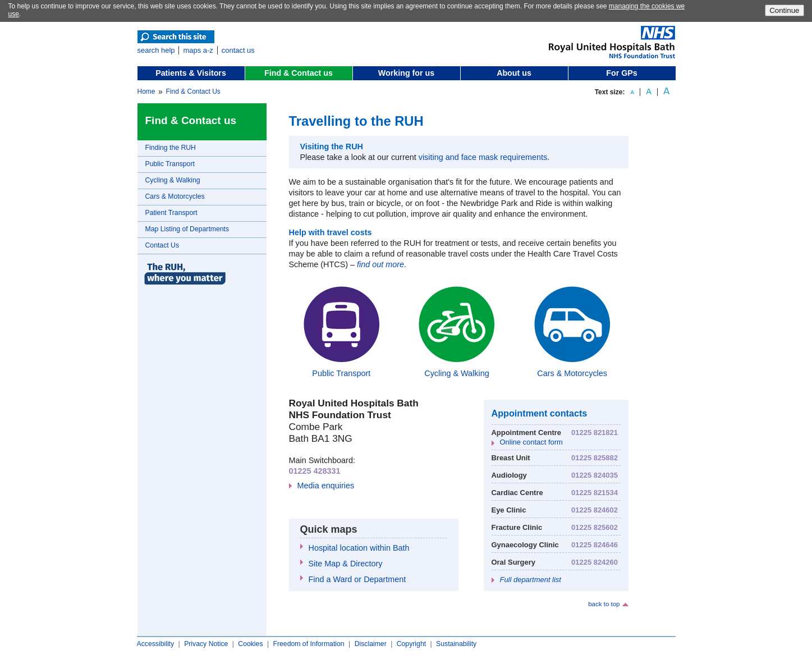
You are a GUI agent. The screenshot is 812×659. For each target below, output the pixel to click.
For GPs (621, 73)
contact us (238, 50)
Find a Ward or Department (357, 579)
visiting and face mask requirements (483, 157)
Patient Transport (171, 213)
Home (146, 91)
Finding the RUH (171, 148)
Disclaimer (371, 644)
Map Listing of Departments (187, 229)
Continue (784, 10)
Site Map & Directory (346, 564)
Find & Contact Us (193, 91)
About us (514, 73)
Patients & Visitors (191, 73)
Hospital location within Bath (359, 548)
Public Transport (170, 164)
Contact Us (162, 245)
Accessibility (156, 644)
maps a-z (198, 50)
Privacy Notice (206, 644)
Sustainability (456, 644)
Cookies (250, 644)
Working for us (406, 73)
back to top (604, 604)
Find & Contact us (299, 73)
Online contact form (531, 442)
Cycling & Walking (173, 180)
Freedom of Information (308, 644)
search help (156, 50)
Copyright (411, 644)
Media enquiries (326, 486)
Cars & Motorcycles (175, 196)
